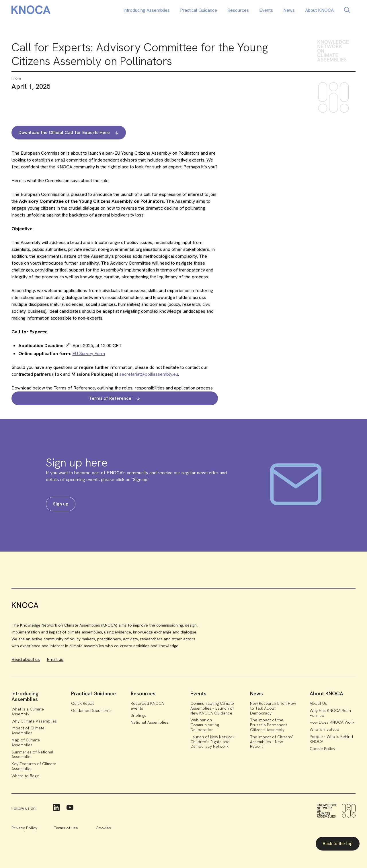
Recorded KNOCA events (147, 706)
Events (266, 10)
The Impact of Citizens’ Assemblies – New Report (272, 742)
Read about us (26, 659)
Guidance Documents (91, 710)
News (289, 10)
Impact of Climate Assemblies (28, 730)
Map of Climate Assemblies (26, 742)
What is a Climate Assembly (28, 711)
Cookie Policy (322, 749)
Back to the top (338, 844)
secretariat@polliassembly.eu (149, 374)
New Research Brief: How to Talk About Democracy (273, 708)
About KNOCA (319, 10)
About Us (318, 703)
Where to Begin (26, 776)
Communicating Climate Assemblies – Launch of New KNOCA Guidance (212, 708)
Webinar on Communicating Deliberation (205, 725)
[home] (31, 11)
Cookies (103, 828)
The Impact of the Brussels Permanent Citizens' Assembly (269, 725)
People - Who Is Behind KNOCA (331, 739)
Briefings (138, 715)
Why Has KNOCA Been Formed (330, 713)
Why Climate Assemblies (34, 721)
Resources (238, 10)
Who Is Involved (324, 729)
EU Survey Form (89, 354)
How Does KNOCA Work (332, 722)
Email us (55, 659)
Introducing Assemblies (147, 10)
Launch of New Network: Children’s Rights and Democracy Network (213, 742)
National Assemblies (150, 722)
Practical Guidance (199, 10)
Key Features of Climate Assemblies (34, 766)
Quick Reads (83, 703)
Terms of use (66, 828)
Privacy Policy (24, 828)
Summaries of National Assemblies (32, 754)
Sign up (61, 504)
